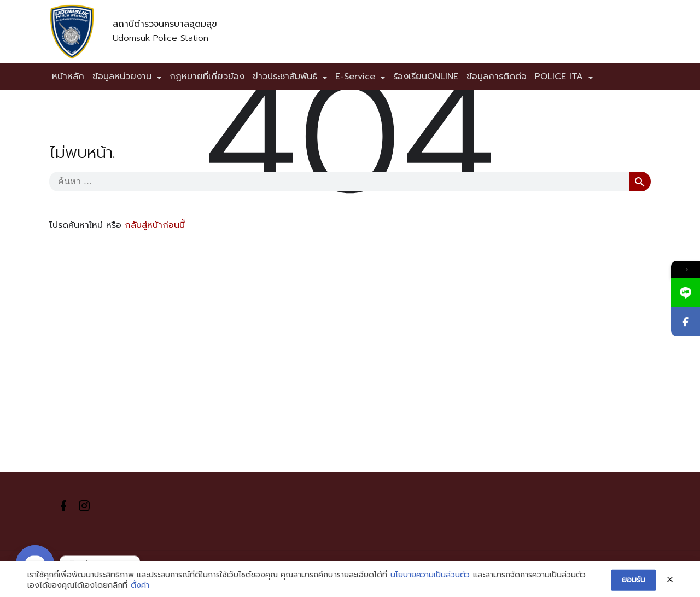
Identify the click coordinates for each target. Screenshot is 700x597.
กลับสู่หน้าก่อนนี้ (155, 225)
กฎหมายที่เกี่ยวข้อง (207, 77)
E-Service (355, 77)
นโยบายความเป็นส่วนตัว (430, 582)
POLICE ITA (559, 77)
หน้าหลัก (68, 77)
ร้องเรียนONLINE (426, 77)
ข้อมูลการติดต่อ (497, 77)
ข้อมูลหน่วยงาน (122, 77)
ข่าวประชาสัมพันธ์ (285, 77)
